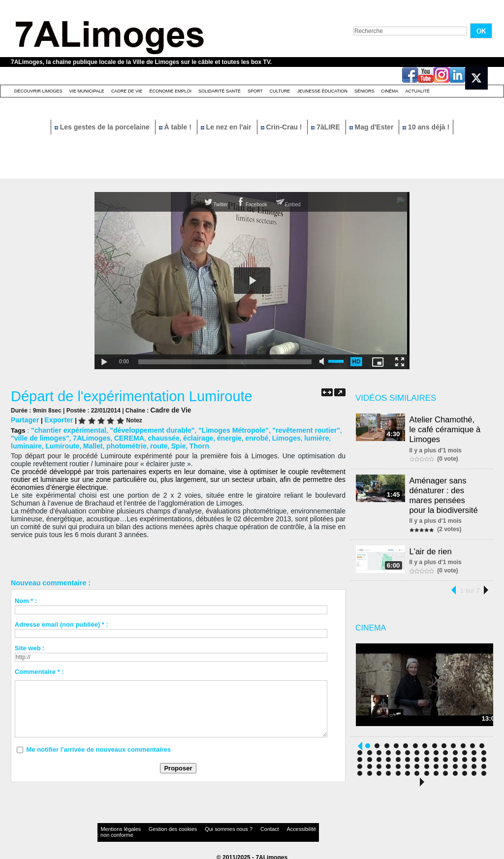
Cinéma (390, 91)
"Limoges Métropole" (218, 429)
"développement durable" (143, 429)
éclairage (157, 436)
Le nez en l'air (227, 127)
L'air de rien (432, 544)
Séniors (364, 91)
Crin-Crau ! (283, 127)
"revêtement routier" (284, 429)
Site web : (30, 646)
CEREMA (94, 436)
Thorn (154, 444)
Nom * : (26, 598)
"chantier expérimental (66, 429)
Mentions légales (116, 827)
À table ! (176, 127)
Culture (280, 91)
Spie (134, 444)
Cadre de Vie (127, 91)
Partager (24, 419)
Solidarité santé (220, 91)
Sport (255, 91)
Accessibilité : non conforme (271, 827)
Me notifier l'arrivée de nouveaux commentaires (98, 747)
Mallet (55, 444)
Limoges (239, 436)
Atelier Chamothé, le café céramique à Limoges (448, 428)
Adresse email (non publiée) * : (62, 622)
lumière (267, 436)
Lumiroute (27, 444)
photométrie (86, 444)
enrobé (212, 436)
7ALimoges (59, 436)
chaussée (125, 436)
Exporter (55, 419)
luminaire (297, 436)
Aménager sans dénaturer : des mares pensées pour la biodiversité (448, 491)
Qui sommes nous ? (200, 827)
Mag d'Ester (373, 127)
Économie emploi (170, 91)
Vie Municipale (87, 91)
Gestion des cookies (157, 827)
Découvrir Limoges (38, 91)
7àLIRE (326, 127)
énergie (187, 436)
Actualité (418, 91)
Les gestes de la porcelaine (103, 127)
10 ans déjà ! (426, 127)
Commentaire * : (39, 669)
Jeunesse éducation (322, 91)
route (116, 444)
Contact (232, 827)
